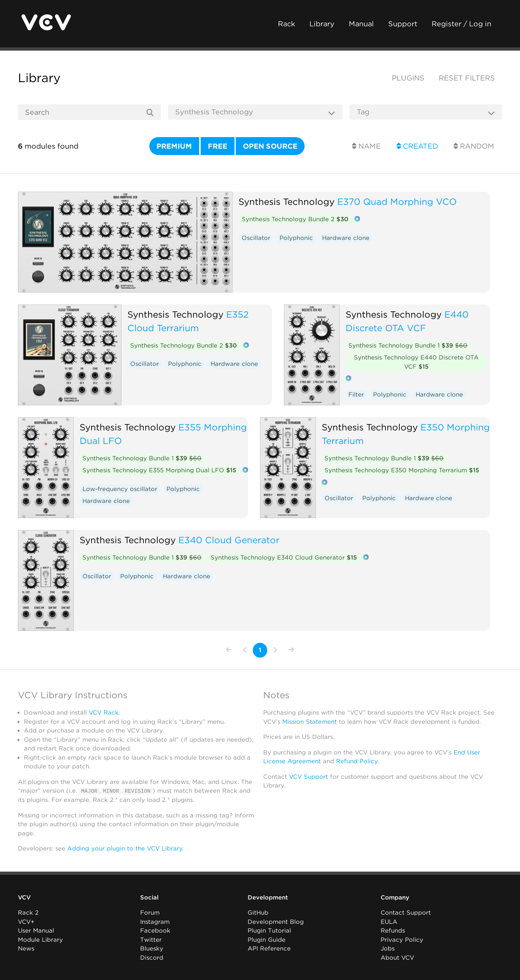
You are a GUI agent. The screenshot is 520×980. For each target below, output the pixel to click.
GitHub (258, 913)
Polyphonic (296, 238)
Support (403, 24)
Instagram (155, 922)
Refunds (393, 931)
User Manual (36, 931)
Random (474, 146)
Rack (286, 24)
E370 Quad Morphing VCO (397, 201)
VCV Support (309, 777)
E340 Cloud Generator (229, 540)
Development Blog (276, 922)
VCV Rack (104, 713)
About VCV (397, 958)
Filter (356, 395)
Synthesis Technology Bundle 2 (295, 219)
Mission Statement (310, 722)
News (26, 949)
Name (366, 146)
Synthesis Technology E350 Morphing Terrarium (402, 470)
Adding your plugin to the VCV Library (125, 848)
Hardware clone (346, 238)
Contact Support (406, 913)
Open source (270, 146)
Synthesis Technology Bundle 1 (408, 346)
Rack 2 (28, 913)
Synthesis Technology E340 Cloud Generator (284, 558)
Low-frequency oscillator (120, 489)
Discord (152, 958)
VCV (24, 898)
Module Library (40, 940)
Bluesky (152, 949)
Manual (361, 24)
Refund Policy (357, 761)
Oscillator (256, 238)
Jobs (388, 949)
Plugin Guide (267, 940)
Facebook (155, 931)
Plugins (408, 78)
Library (322, 24)
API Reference (269, 949)
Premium (174, 146)
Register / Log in (461, 24)
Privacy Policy (402, 940)
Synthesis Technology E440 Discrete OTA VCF (416, 362)
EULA (389, 922)
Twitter (151, 940)
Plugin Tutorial (269, 931)
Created (417, 146)
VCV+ (26, 922)
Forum (150, 913)
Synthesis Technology (286, 201)
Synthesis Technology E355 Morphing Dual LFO (159, 470)
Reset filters (467, 78)
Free (218, 146)
